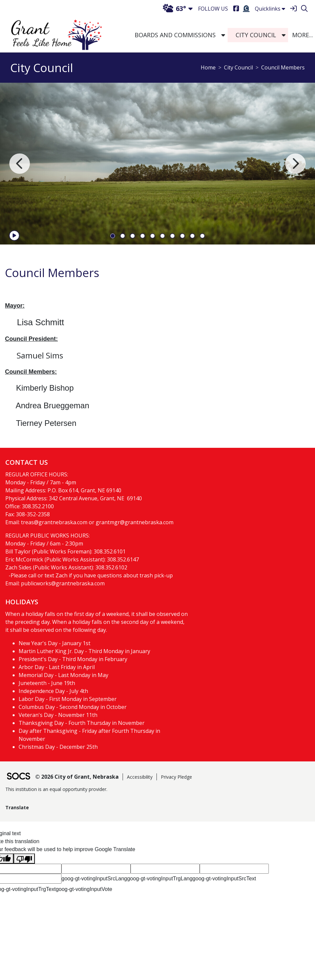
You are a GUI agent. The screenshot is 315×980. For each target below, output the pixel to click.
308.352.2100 (38, 506)
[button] (223, 35)
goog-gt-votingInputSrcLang (94, 879)
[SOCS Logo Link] (18, 777)
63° (174, 8)
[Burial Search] (246, 9)
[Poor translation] (24, 859)
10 (202, 236)
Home (208, 67)
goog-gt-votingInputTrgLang (160, 879)
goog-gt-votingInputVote (84, 889)
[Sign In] (293, 9)
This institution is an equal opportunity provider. (56, 789)
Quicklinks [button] (270, 9)
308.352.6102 (111, 567)
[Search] (304, 9)
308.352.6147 (123, 559)
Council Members (283, 67)
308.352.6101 (110, 551)
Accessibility (140, 777)
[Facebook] (236, 9)
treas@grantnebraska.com (54, 522)
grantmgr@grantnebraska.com (135, 522)
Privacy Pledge (176, 777)
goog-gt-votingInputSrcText (224, 879)
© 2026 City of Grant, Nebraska (77, 777)
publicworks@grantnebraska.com (63, 583)
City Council (238, 67)
